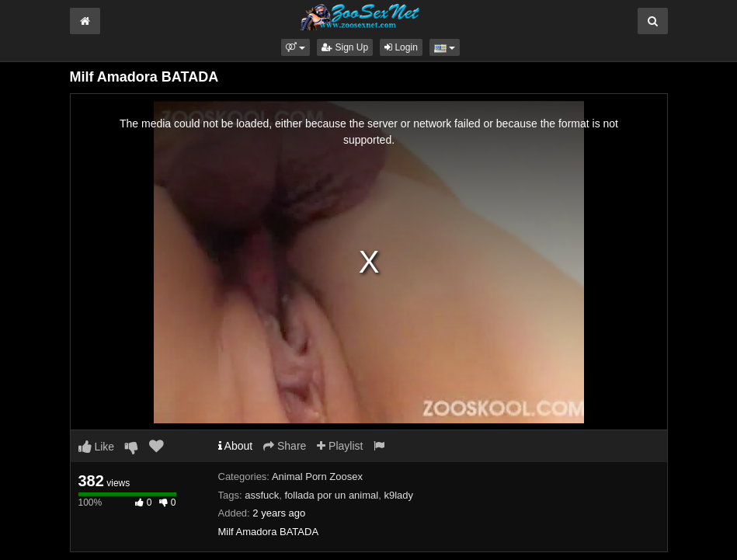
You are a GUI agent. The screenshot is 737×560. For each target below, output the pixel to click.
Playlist (340, 446)
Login (401, 47)
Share (285, 446)
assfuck (262, 495)
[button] (295, 47)
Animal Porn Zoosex (317, 477)
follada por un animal (332, 495)
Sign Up (345, 47)
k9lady (398, 495)
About (236, 446)
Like (97, 447)
